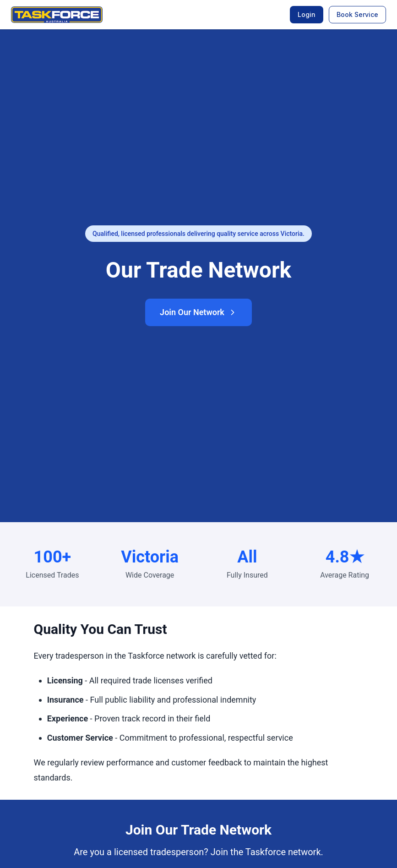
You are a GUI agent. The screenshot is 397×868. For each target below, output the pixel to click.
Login (307, 14)
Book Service (357, 14)
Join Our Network (198, 312)
